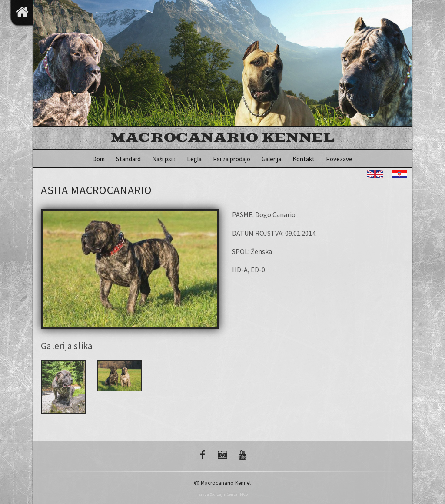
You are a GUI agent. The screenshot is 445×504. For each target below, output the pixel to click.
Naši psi (164, 159)
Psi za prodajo (232, 159)
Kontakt (304, 159)
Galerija (271, 159)
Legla (194, 159)
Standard (128, 159)
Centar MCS (237, 494)
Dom (98, 159)
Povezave (339, 159)
